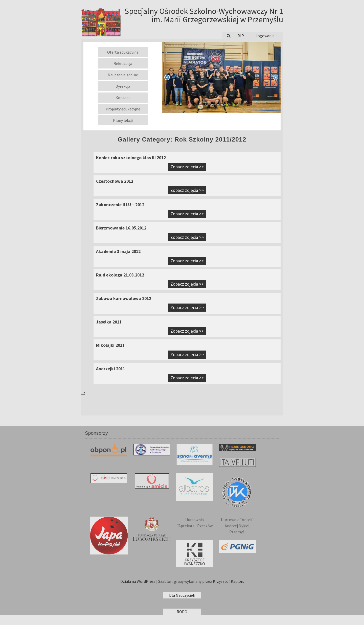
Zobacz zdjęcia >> (187, 167)
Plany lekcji (123, 120)
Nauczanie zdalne (123, 75)
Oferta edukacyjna (123, 52)
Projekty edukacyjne (123, 109)
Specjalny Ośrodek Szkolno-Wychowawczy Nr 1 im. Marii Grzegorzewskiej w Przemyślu (204, 15)
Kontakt (123, 98)
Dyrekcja (123, 86)
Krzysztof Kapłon (228, 581)
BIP (241, 36)
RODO (182, 612)
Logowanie (265, 36)
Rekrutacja (123, 63)
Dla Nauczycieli (182, 595)
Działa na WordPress (138, 581)
